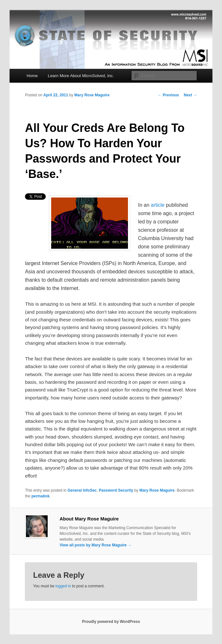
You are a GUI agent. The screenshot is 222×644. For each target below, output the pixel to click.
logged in (63, 586)
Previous (168, 95)
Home (32, 76)
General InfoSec (82, 490)
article (158, 205)
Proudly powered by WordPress (111, 622)
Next (190, 95)
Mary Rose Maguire (92, 95)
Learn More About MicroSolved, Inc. (81, 76)
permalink (40, 496)
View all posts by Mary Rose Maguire (95, 545)
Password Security (116, 490)
